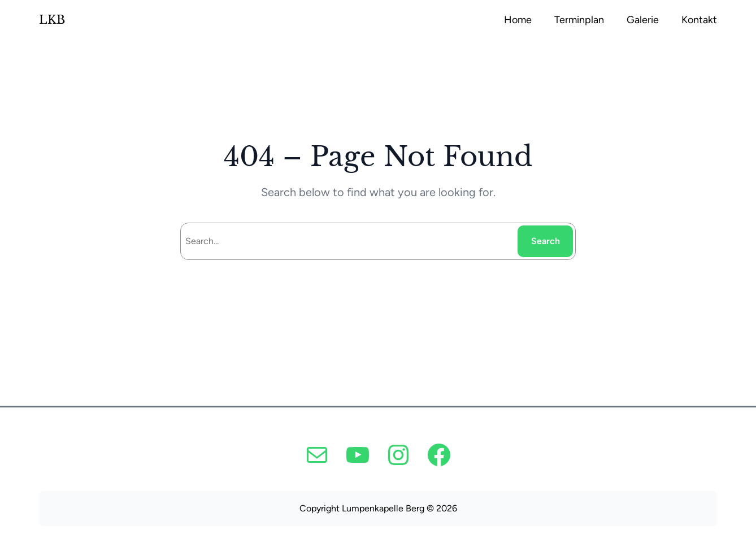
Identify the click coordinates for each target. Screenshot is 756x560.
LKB (52, 20)
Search (546, 241)
